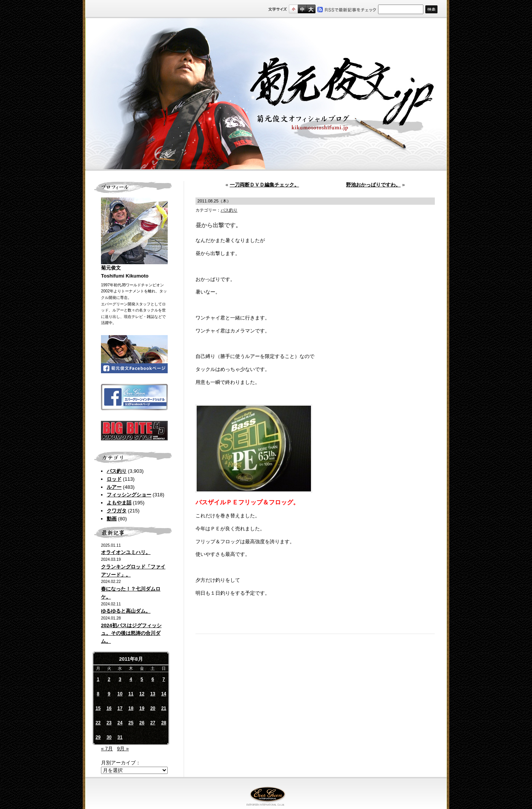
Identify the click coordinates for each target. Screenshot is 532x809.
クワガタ (117, 511)
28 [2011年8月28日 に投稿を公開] (164, 723)
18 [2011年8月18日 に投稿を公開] (131, 708)
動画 (112, 519)
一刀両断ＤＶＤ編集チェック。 (264, 185)
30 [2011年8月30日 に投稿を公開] (109, 737)
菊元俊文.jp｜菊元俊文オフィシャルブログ (266, 94)
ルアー (114, 487)
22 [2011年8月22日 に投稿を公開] (98, 723)
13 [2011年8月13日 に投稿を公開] (153, 694)
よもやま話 (119, 503)
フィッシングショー (129, 495)
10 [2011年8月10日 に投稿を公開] (120, 694)
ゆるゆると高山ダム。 (126, 611)
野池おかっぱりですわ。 (373, 185)
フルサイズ (311, 9)
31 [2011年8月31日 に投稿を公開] (120, 737)
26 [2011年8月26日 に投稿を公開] (142, 723)
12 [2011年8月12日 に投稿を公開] (142, 694)
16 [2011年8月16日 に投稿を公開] (109, 708)
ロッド (114, 479)
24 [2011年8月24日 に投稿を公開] (120, 723)
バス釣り (117, 471)
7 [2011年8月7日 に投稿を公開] (164, 679)
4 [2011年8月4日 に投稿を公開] (131, 679)
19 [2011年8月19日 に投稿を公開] (142, 708)
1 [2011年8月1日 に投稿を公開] (98, 679)
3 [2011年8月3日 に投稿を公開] (120, 679)
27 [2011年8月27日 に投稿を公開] (153, 723)
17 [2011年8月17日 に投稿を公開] (120, 708)
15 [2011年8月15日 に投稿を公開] (98, 708)
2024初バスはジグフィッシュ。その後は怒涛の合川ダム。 (131, 633)
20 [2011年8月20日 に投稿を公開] (153, 708)
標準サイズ (293, 9)
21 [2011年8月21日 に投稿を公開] (164, 708)
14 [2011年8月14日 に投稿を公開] (164, 694)
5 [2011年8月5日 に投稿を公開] (142, 679)
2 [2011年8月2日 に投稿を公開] (109, 679)
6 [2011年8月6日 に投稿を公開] (153, 679)
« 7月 (107, 749)
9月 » (123, 749)
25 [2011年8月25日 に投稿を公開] (131, 723)
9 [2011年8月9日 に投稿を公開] (109, 694)
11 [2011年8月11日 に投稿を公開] (131, 694)
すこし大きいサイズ (302, 9)
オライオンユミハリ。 (126, 552)
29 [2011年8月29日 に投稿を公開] (98, 737)
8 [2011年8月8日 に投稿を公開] (98, 694)
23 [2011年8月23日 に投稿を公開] (109, 723)
